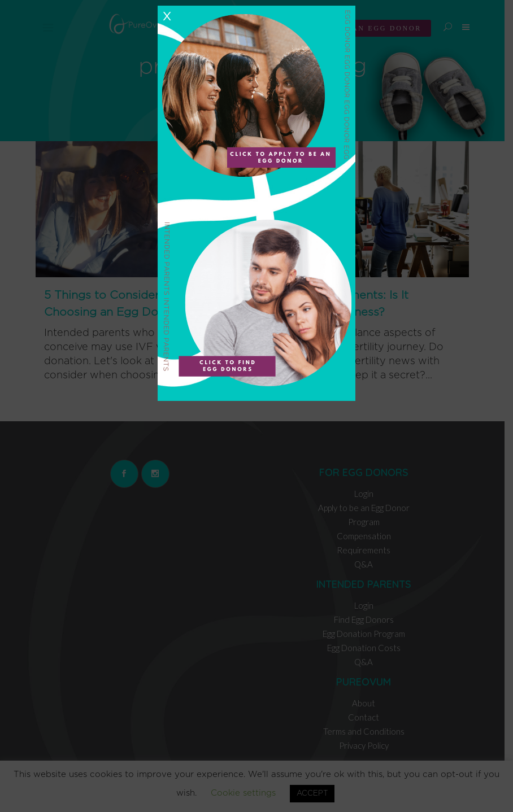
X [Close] (167, 16)
